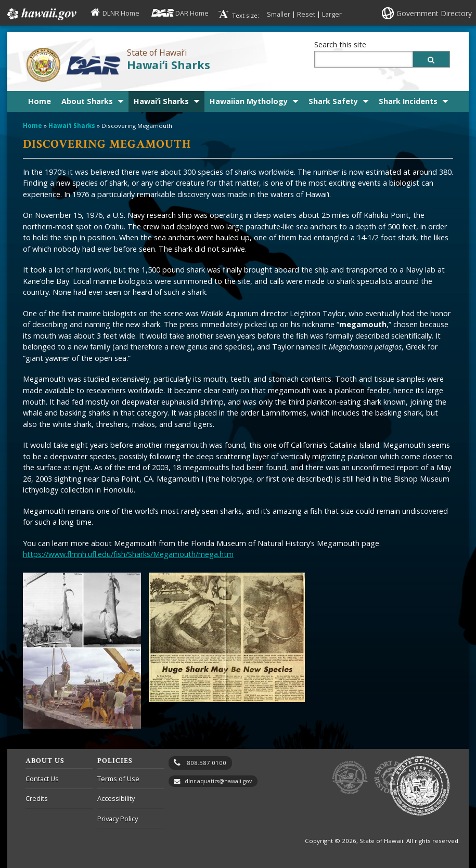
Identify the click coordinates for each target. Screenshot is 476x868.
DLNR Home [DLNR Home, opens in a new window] (121, 13)
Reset (306, 14)
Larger (332, 14)
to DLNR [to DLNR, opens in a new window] (350, 778)
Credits (37, 798)
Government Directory (434, 13)
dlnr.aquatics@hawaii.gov (218, 781)
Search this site (340, 44)
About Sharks (87, 101)
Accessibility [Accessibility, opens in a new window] (116, 798)
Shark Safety (333, 101)
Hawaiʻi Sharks (169, 65)
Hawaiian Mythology (249, 101)
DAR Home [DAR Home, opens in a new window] (192, 13)
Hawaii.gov (41, 14)
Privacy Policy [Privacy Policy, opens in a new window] (118, 819)
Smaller (279, 14)
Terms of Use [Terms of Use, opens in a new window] (118, 779)
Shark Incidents (408, 101)
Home (40, 101)
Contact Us (42, 779)
